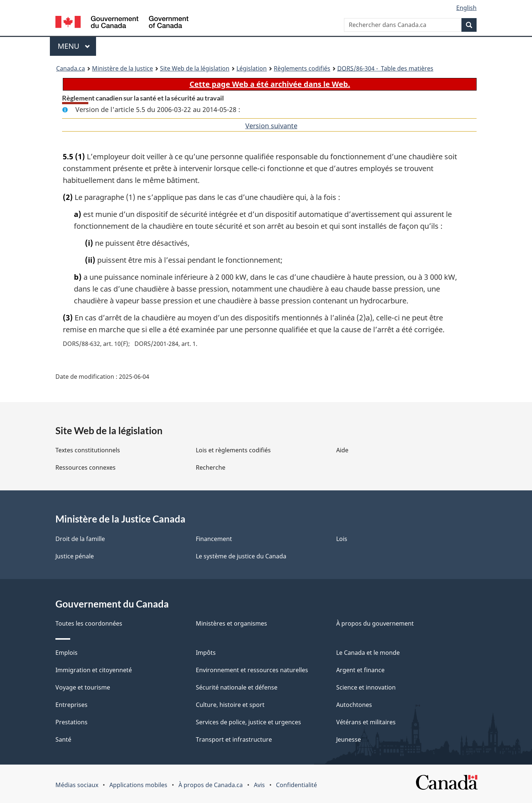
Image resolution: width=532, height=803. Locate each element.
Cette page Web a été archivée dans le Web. (270, 84)
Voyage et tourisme (83, 687)
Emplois (66, 653)
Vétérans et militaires (366, 722)
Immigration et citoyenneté (94, 670)
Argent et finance (360, 670)
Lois (342, 539)
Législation (252, 68)
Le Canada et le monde (368, 653)
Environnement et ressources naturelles (252, 670)
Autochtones (354, 705)
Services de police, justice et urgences (248, 722)
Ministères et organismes (231, 623)
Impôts (206, 653)
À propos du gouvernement (375, 623)
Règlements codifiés (302, 68)
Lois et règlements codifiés (233, 450)
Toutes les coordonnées (89, 623)
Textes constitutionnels (88, 450)
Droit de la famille (80, 539)
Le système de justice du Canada (241, 556)
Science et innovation (366, 687)
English (466, 8)
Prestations (71, 722)
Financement (214, 539)
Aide (342, 450)
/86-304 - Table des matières (385, 68)
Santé (63, 739)
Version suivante (271, 126)
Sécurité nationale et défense (237, 687)
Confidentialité (296, 785)
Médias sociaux (77, 785)
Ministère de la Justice (122, 68)
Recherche (211, 467)
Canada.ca (71, 68)
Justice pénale (75, 556)
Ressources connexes (86, 467)
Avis (259, 785)
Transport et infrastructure (234, 739)
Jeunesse (349, 739)
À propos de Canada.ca (211, 785)
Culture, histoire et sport (230, 705)
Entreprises (71, 705)
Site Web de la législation (195, 68)
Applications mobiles (138, 785)
